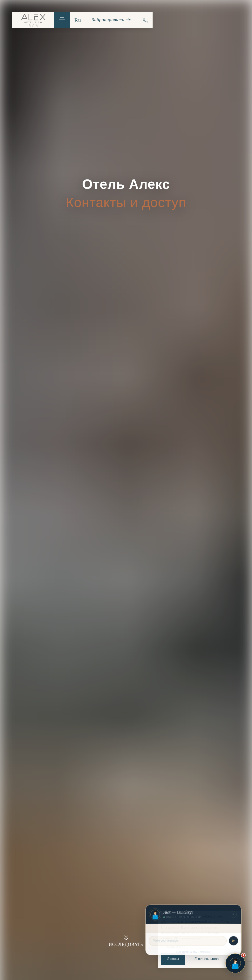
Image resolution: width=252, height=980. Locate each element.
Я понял (173, 959)
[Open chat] (235, 963)
